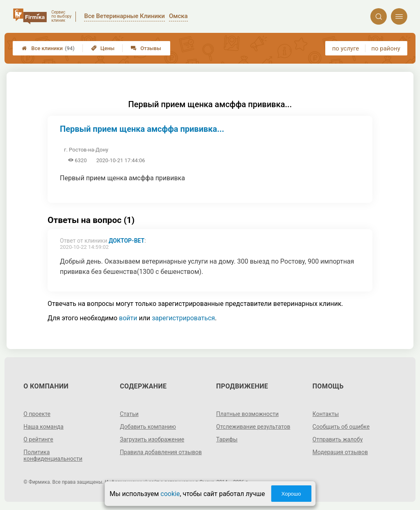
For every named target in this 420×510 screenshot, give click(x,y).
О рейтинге (38, 439)
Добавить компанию (148, 427)
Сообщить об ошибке (341, 427)
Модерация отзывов (340, 452)
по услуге (346, 48)
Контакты (326, 414)
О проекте (37, 414)
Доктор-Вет (127, 241)
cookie (170, 494)
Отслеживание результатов (253, 427)
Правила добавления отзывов (161, 452)
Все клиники (48, 48)
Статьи (129, 414)
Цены (103, 48)
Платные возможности (247, 414)
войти (128, 318)
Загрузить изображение (152, 439)
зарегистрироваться (183, 318)
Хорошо (291, 494)
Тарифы (227, 439)
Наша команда (43, 427)
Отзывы (146, 48)
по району (386, 48)
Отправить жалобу (338, 439)
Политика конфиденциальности (53, 455)
